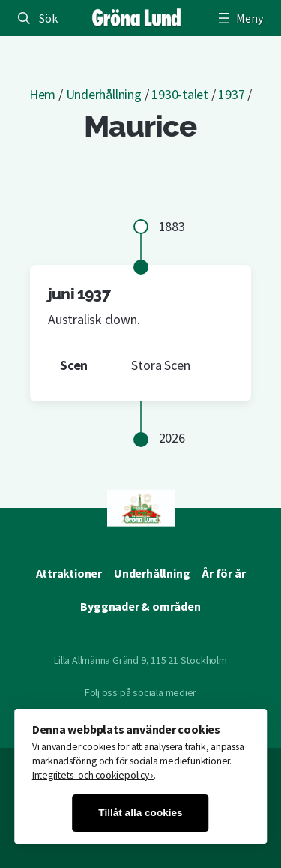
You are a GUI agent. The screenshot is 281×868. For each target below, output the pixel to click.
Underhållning (104, 94)
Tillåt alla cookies (140, 813)
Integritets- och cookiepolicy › (93, 775)
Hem (42, 94)
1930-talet (180, 94)
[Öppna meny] (239, 18)
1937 (231, 94)
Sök (48, 18)
